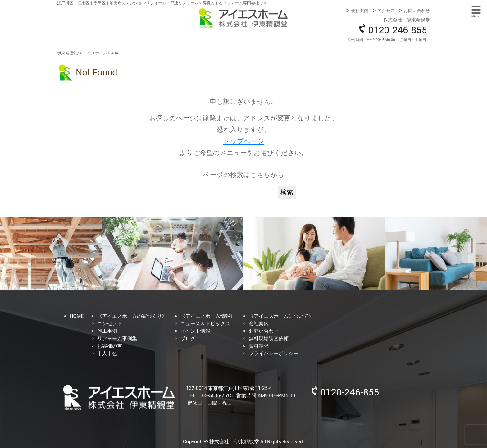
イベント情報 (195, 331)
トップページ (244, 141)
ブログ (188, 338)
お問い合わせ (417, 11)
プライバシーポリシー (274, 353)
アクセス (386, 11)
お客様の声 (110, 346)
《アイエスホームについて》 (281, 316)
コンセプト (110, 324)
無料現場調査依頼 (269, 338)
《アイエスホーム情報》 (208, 316)
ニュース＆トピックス (205, 324)
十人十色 (107, 353)
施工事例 (107, 331)
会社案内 (360, 11)
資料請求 (259, 346)
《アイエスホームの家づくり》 (132, 316)
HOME (77, 316)
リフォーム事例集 (117, 338)
